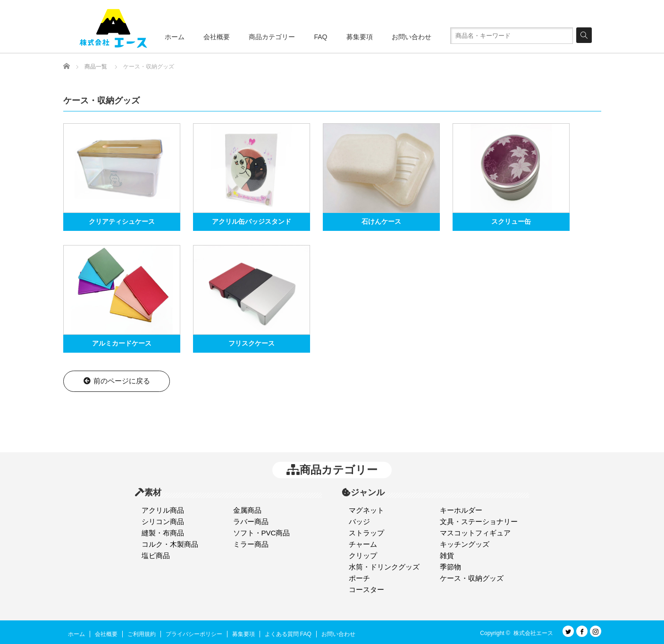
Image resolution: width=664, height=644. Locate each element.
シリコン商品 (163, 521)
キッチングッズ (465, 544)
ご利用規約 (142, 634)
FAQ (320, 37)
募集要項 (360, 37)
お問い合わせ (412, 37)
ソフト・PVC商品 (262, 533)
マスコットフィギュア (475, 533)
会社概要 (217, 37)
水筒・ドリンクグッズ (384, 567)
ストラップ (366, 533)
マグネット (366, 510)
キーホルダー (461, 510)
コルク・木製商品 (170, 544)
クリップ (363, 555)
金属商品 (247, 510)
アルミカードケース (122, 343)
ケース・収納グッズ (472, 578)
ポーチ (359, 578)
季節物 (450, 567)
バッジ (359, 521)
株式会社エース (533, 633)
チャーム (363, 544)
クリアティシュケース (122, 221)
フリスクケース (252, 343)
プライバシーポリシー (194, 634)
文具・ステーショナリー (479, 521)
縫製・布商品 (163, 533)
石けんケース (381, 221)
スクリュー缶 (511, 221)
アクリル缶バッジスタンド (252, 221)
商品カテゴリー (272, 37)
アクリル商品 (163, 510)
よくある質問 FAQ (288, 634)
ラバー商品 (251, 521)
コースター (366, 589)
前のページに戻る (116, 381)
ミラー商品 (251, 544)
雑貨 (447, 555)
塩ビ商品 (156, 555)
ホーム (175, 37)
